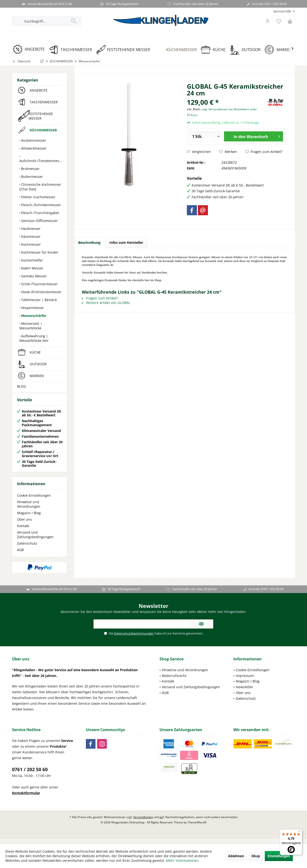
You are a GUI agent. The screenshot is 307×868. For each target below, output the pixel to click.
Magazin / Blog (29, 518)
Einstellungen (279, 856)
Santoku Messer (33, 276)
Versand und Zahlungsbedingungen (35, 539)
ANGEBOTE (39, 90)
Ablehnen (236, 856)
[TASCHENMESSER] (72, 50)
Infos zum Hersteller (126, 242)
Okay (256, 856)
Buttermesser (32, 177)
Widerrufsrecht (174, 680)
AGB (20, 555)
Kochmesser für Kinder (39, 252)
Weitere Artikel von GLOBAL (106, 303)
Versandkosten (143, 822)
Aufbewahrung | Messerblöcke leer (34, 338)
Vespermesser (32, 308)
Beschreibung (89, 242)
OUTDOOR (38, 364)
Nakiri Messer (32, 268)
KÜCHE (35, 352)
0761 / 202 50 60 (30, 774)
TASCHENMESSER (44, 102)
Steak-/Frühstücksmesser (41, 292)
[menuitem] (282, 11)
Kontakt (23, 531)
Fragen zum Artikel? (264, 152)
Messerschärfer (33, 316)
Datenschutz (27, 548)
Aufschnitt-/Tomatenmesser (41, 161)
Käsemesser (30, 236)
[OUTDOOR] (247, 50)
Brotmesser (30, 169)
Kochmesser (30, 244)
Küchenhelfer (32, 260)
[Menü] (299, 832)
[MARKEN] (280, 50)
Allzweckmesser (33, 148)
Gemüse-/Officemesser (39, 221)
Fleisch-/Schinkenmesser (41, 205)
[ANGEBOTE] (30, 49)
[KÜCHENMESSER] (177, 50)
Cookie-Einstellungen (34, 500)
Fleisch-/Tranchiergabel (40, 213)
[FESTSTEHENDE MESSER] (125, 50)
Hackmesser (30, 229)
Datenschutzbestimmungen (134, 638)
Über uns (24, 524)
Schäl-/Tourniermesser (39, 284)
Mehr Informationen (182, 860)
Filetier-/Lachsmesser (38, 197)
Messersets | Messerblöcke (31, 326)
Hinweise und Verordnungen (29, 509)
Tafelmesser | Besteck (38, 300)
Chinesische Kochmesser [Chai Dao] (40, 187)
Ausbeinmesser (33, 140)
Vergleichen (199, 152)
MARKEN (37, 376)
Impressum (245, 680)
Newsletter (245, 692)
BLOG (21, 386)
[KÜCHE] (215, 50)
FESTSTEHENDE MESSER (41, 116)
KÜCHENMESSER (43, 130)
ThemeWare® (197, 827)
